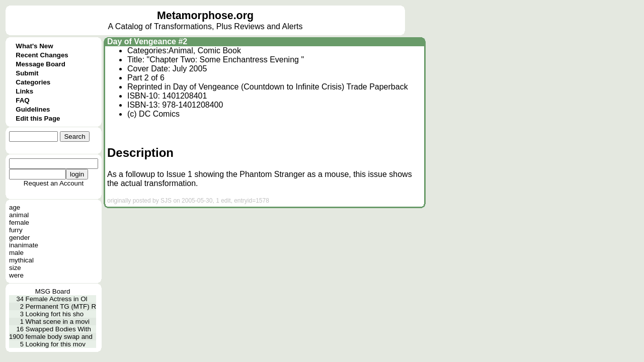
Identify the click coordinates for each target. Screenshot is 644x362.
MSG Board (53, 291)
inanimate (24, 245)
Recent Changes (42, 55)
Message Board (41, 64)
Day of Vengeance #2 (147, 41)
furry (16, 230)
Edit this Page (38, 118)
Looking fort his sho (55, 314)
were (16, 275)
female (19, 222)
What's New (34, 46)
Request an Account (54, 183)
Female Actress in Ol (57, 299)
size (15, 268)
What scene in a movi (58, 322)
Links (24, 91)
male (16, 253)
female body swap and (59, 337)
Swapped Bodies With (58, 329)
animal (19, 215)
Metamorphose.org (205, 16)
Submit (27, 73)
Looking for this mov (56, 344)
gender (20, 238)
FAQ (22, 100)
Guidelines (33, 109)
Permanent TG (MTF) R (61, 306)
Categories (33, 82)
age (15, 207)
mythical (21, 260)
